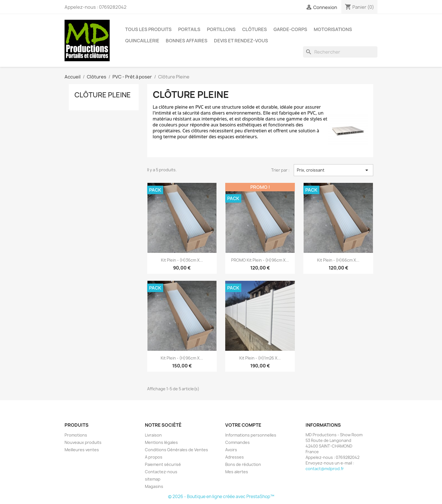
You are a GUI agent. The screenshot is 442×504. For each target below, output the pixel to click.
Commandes (237, 442)
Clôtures (255, 29)
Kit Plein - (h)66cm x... (338, 260)
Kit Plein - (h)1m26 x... (260, 358)
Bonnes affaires (187, 41)
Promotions (76, 435)
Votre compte (243, 425)
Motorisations (333, 29)
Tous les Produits (148, 29)
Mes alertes (237, 472)
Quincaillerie (142, 41)
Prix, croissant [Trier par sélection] (333, 170)
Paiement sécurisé (163, 464)
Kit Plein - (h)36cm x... (182, 260)
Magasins (154, 486)
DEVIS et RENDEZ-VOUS (241, 41)
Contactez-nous (161, 472)
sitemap (153, 479)
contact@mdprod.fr (325, 469)
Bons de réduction (243, 464)
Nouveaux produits (83, 442)
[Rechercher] (340, 52)
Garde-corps (290, 29)
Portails (189, 29)
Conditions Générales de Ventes (176, 450)
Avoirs (231, 450)
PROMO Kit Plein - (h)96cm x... (260, 260)
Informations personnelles (251, 435)
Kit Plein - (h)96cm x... (182, 358)
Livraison (153, 435)
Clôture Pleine (103, 95)
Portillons (221, 29)
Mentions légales (161, 442)
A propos (154, 457)
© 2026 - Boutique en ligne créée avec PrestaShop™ (221, 497)
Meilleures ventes (82, 450)
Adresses (235, 457)
